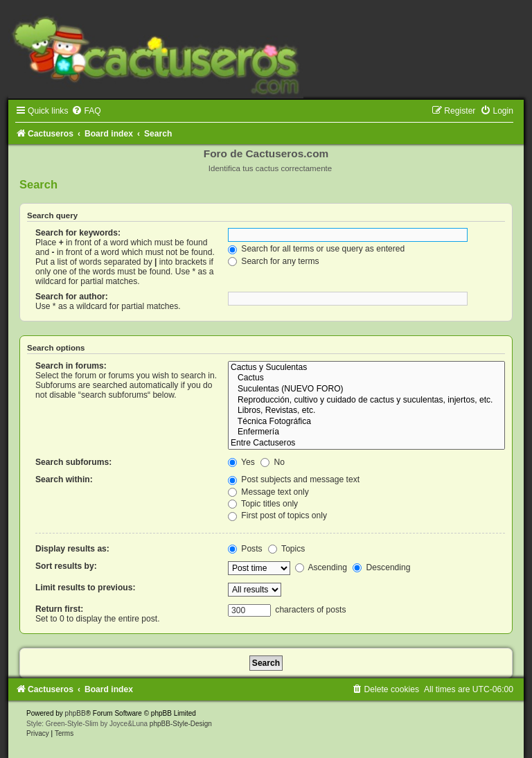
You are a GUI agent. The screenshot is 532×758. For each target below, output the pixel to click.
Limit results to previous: (85, 588)
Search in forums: (71, 366)
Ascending (321, 567)
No (273, 462)
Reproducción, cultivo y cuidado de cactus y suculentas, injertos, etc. (366, 400)
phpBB (76, 713)
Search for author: (72, 297)
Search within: (64, 479)
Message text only (268, 492)
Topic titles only (263, 504)
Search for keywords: (78, 233)
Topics (286, 549)
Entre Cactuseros (366, 443)
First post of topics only (277, 515)
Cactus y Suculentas (366, 368)
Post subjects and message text (294, 479)
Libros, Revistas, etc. (366, 411)
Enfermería (366, 432)
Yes (241, 462)
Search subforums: (73, 462)
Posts (245, 549)
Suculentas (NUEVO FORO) (366, 389)
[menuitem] (86, 111)
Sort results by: (66, 566)
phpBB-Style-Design (181, 724)
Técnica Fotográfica (366, 422)
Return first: (59, 609)
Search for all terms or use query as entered (316, 249)
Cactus (366, 378)
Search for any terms (274, 261)
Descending (381, 567)
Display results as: (72, 549)
